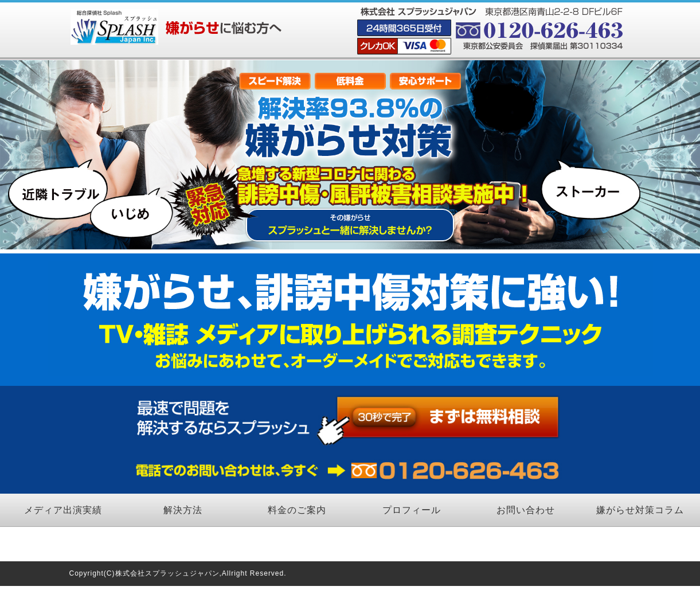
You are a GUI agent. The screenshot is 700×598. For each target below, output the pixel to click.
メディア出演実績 (63, 510)
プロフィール (412, 510)
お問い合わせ (526, 510)
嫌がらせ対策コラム (640, 510)
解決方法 (183, 510)
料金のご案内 (297, 510)
